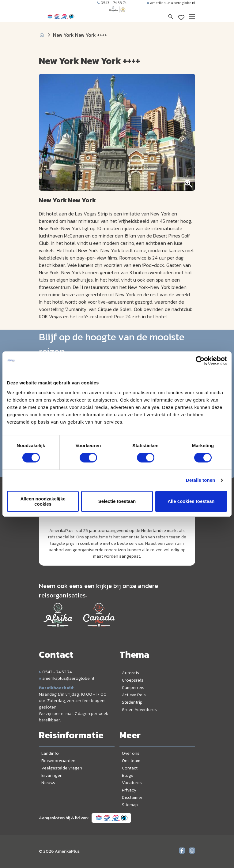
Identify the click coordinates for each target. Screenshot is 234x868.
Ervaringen (52, 775)
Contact (130, 768)
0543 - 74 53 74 (112, 3)
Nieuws (48, 783)
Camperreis (133, 688)
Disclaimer (132, 797)
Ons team (131, 761)
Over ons (131, 753)
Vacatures (132, 783)
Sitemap (130, 805)
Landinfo (50, 753)
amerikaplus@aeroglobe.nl (171, 3)
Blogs (128, 775)
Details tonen (200, 480)
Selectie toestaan (117, 501)
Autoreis (130, 673)
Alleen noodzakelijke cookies (43, 501)
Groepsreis (133, 680)
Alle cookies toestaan (191, 501)
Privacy (129, 790)
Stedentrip (132, 702)
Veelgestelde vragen (62, 768)
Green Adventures (139, 710)
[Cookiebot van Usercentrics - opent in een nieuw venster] (200, 361)
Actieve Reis (134, 695)
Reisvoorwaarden (58, 761)
